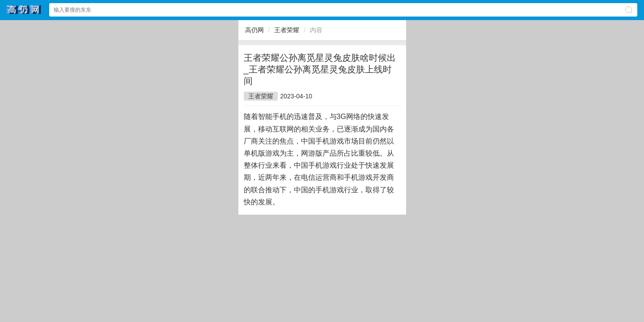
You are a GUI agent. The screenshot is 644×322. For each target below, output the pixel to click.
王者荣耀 (287, 30)
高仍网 (254, 30)
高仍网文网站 (24, 10)
